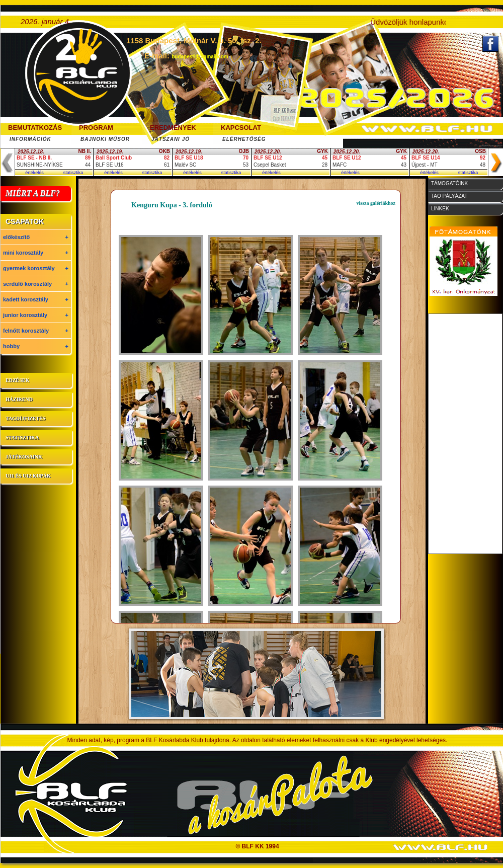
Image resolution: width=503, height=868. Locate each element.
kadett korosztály (36, 299)
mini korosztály (36, 253)
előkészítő (36, 237)
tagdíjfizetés (25, 418)
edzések (17, 380)
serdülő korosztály (36, 284)
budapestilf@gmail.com (200, 57)
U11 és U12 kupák (28, 476)
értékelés (34, 173)
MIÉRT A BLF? (33, 193)
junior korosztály (36, 315)
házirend (19, 399)
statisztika (73, 173)
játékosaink (24, 457)
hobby (36, 346)
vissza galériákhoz (376, 203)
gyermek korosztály (36, 268)
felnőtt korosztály (36, 331)
